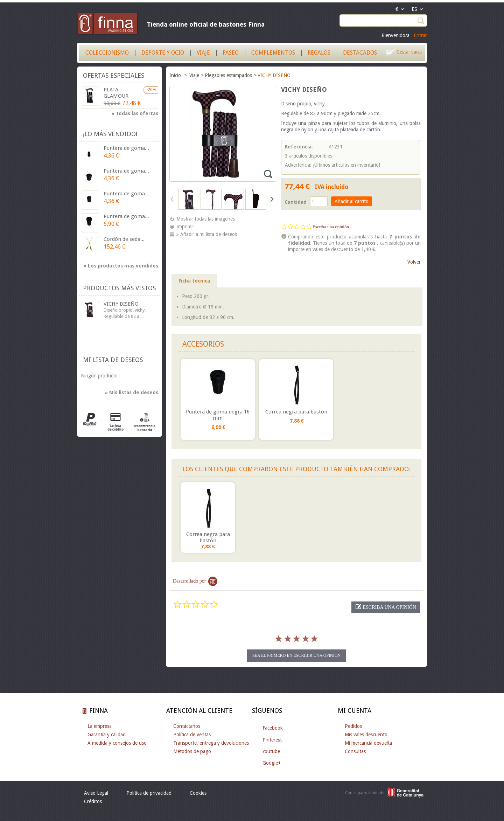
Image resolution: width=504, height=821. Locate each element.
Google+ (272, 763)
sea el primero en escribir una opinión (296, 655)
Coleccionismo (107, 53)
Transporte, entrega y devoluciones (211, 743)
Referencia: (299, 147)
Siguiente (271, 199)
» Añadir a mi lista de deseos (207, 234)
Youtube (271, 751)
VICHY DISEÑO (121, 304)
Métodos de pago (192, 751)
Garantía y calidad (107, 735)
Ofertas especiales (114, 75)
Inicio (176, 75)
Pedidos (353, 726)
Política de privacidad (149, 793)
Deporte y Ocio (163, 53)
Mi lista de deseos (113, 360)
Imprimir (185, 227)
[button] (386, 607)
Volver (414, 262)
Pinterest (272, 740)
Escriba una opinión (331, 227)
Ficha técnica (194, 281)
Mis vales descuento (366, 735)
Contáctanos (187, 726)
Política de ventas (192, 735)
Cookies (198, 793)
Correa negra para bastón (296, 412)
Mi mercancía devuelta (368, 743)
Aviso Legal (96, 793)
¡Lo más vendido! (110, 134)
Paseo (231, 53)
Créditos (93, 801)
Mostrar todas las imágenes (206, 219)
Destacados (360, 53)
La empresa (100, 726)
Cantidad (296, 202)
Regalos (319, 53)
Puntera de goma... (126, 148)
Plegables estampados (228, 75)
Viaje (203, 53)
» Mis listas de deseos (132, 392)
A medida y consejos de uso (117, 743)
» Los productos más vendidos (121, 266)
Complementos (273, 53)
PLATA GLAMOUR (116, 93)
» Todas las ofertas (135, 113)
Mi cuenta (355, 711)
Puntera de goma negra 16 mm (218, 415)
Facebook (273, 728)
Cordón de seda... (124, 239)
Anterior (172, 199)
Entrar (420, 35)
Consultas (355, 751)
